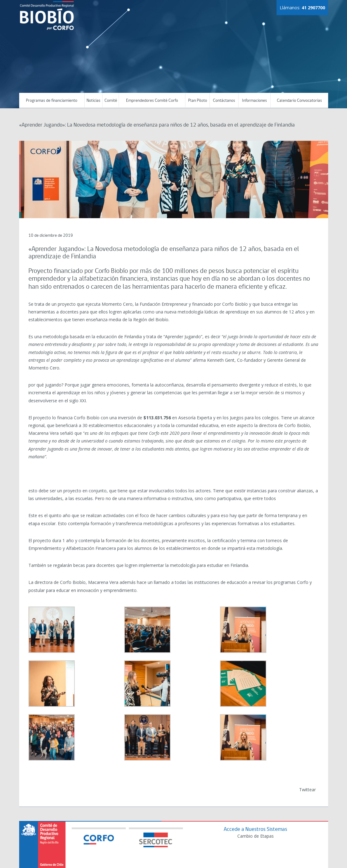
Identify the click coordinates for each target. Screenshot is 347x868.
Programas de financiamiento (52, 101)
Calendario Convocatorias (299, 101)
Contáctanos (224, 101)
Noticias (93, 101)
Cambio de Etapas (256, 836)
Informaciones (254, 101)
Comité (111, 101)
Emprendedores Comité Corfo (152, 101)
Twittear (307, 790)
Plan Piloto (198, 101)
